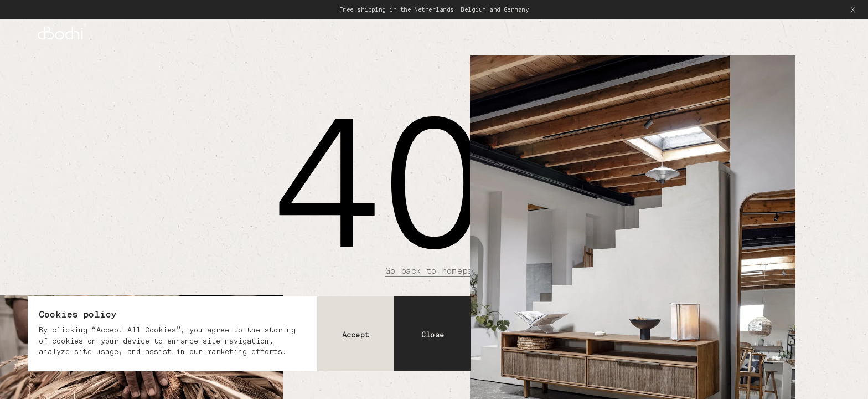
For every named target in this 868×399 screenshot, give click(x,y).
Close (433, 335)
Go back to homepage (434, 271)
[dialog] (249, 334)
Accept (356, 335)
